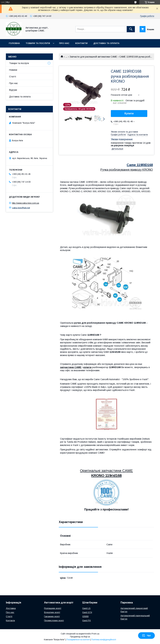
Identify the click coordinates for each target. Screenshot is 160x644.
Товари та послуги (38, 43)
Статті (13, 77)
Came (131, 165)
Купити (129, 113)
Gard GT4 (87, 612)
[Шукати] (131, 29)
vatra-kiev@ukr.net (21, 208)
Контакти (81, 43)
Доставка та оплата (106, 43)
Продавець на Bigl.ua (80, 637)
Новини (13, 70)
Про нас (64, 43)
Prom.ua (95, 634)
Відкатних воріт (52, 612)
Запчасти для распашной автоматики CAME (93, 57)
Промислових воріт (54, 620)
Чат (146, 636)
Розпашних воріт (53, 608)
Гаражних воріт (52, 616)
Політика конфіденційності (104, 640)
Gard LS (86, 608)
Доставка (11, 608)
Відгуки (13, 90)
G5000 (85, 616)
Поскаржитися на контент (78, 640)
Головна (14, 43)
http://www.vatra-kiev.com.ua (25, 203)
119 (139, 165)
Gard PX (87, 620)
